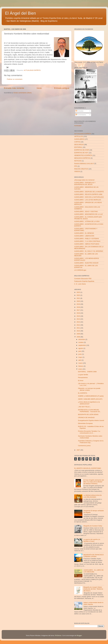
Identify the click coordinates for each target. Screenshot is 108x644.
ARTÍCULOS (79, 136)
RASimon (58, 635)
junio (80, 354)
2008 (79, 337)
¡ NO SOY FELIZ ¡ (84, 407)
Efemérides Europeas (85, 423)
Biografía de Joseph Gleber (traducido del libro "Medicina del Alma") (93, 589)
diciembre (82, 339)
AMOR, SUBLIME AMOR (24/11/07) (90, 399)
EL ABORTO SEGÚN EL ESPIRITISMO (88, 468)
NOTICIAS (78, 161)
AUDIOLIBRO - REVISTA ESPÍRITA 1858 (88, 194)
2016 (79, 313)
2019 (79, 304)
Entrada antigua (62, 88)
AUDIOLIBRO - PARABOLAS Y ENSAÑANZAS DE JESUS (85, 184)
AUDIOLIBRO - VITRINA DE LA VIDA (87, 221)
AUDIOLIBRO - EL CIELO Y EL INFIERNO (89, 251)
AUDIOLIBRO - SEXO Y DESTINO (86, 211)
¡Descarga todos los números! (84, 180)
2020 (79, 301)
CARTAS (77, 142)
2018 (79, 307)
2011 (79, 328)
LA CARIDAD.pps (80, 270)
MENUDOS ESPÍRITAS (82, 158)
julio (80, 351)
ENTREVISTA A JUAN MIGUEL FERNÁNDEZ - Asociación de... (90, 411)
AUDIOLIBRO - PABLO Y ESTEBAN (87, 239)
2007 (79, 450)
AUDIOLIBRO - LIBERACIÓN (84, 236)
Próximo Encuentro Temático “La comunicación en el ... (89, 432)
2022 (79, 295)
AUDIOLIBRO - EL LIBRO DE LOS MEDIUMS (93, 571)
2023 (79, 292)
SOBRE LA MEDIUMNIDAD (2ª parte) (91, 396)
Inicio (39, 88)
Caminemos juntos (84, 446)
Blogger (79, 635)
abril (80, 360)
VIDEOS (77, 171)
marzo (81, 363)
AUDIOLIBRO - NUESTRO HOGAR (86, 263)
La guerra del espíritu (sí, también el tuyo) (92, 540)
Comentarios (81, 115)
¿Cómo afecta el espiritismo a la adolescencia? (89, 403)
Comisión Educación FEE (83, 279)
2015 (79, 316)
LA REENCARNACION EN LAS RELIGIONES (93, 496)
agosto (81, 348)
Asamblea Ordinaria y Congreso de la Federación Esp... (91, 442)
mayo (80, 357)
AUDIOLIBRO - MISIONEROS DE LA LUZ (88, 214)
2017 (79, 310)
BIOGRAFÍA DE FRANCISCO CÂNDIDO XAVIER (94, 556)
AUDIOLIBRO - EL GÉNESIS (84, 233)
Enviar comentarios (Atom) (23, 93)
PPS (76, 166)
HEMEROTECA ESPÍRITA (83, 155)
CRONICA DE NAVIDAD (86, 418)
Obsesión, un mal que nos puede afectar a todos (89, 389)
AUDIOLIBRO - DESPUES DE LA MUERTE (89, 192)
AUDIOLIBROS (79, 139)
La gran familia (83, 375)
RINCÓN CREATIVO (81, 169)
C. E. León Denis (80, 284)
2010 (79, 331)
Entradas (80, 111)
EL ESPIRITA (83, 393)
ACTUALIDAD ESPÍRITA (32, 70)
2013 (79, 322)
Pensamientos (83, 378)
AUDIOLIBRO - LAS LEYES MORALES (88, 200)
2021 (79, 298)
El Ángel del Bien (20, 13)
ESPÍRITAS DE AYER (82, 150)
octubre (81, 342)
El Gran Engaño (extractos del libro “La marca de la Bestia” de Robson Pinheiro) (94, 482)
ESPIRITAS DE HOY (81, 153)
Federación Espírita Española (84, 281)
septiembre (82, 345)
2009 (79, 334)
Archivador (78, 126)
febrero (81, 366)
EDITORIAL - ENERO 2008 (87, 372)
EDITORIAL (78, 147)
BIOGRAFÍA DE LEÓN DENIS (88, 414)
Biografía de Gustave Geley (93, 526)
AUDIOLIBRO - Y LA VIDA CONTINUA (87, 241)
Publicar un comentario (15, 79)
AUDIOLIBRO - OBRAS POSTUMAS (87, 244)
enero (81, 369)
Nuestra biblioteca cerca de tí (84, 163)
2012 (79, 325)
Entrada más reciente (14, 88)
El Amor (81, 381)
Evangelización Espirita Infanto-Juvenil (91, 420)
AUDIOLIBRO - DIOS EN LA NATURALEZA (89, 197)
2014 (79, 319)
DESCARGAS (79, 145)
